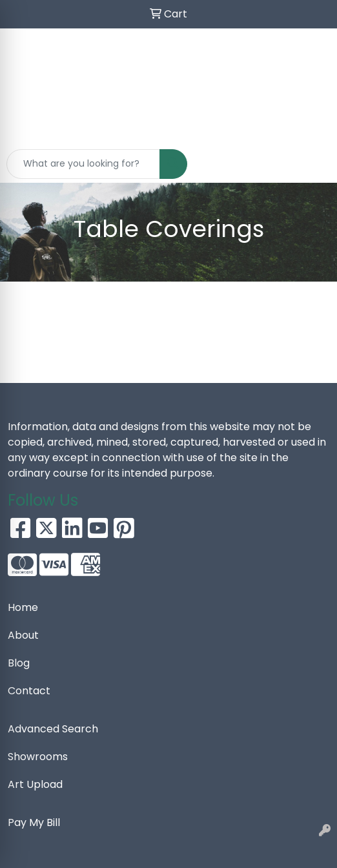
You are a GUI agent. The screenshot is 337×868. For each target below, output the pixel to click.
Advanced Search (53, 729)
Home (23, 607)
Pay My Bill (34, 822)
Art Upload (35, 784)
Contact (29, 691)
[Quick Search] (83, 164)
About (23, 635)
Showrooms (38, 757)
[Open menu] (311, 164)
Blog (19, 663)
